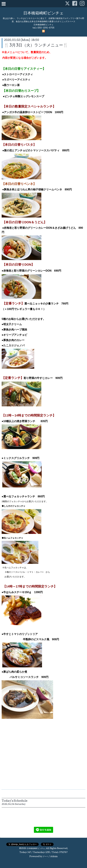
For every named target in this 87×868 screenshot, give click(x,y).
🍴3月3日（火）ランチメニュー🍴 (36, 46)
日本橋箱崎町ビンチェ (43, 13)
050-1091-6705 (46, 28)
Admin (54, 857)
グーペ (45, 857)
